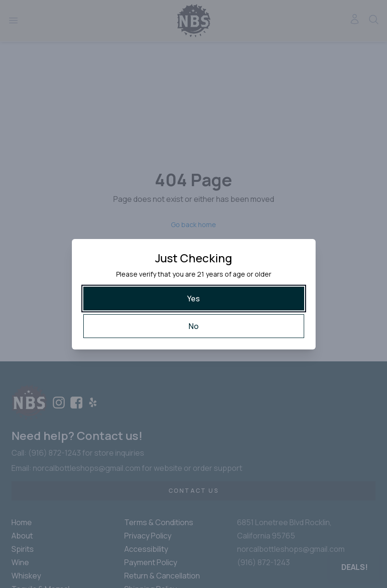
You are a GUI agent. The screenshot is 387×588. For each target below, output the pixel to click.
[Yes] (194, 299)
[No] (194, 326)
